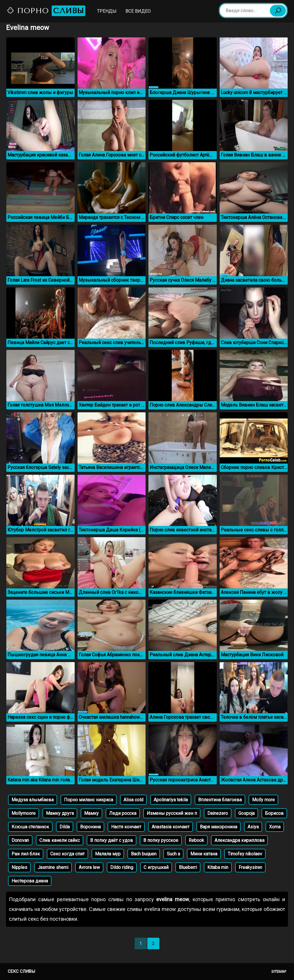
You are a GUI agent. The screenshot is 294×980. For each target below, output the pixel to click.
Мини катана (204, 854)
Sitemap (279, 972)
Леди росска (123, 813)
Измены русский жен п (172, 813)
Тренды (107, 11)
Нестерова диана (30, 881)
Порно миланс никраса (89, 800)
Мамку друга (60, 813)
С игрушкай (156, 867)
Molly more (263, 800)
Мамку (91, 813)
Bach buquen (144, 854)
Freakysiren (250, 867)
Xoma (275, 827)
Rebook (196, 840)
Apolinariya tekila (171, 800)
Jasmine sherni (53, 867)
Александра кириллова (239, 840)
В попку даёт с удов (112, 840)
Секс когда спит (67, 854)
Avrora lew (89, 867)
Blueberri (188, 867)
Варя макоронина (218, 827)
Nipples (19, 867)
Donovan (20, 840)
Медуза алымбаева (33, 800)
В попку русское (161, 840)
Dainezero (218, 813)
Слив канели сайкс (60, 840)
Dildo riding (122, 867)
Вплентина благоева (220, 800)
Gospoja (246, 813)
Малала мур (108, 854)
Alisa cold (133, 800)
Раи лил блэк (26, 854)
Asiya (253, 827)
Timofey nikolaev (245, 854)
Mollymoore (24, 813)
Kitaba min (218, 867)
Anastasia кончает (171, 827)
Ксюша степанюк (30, 827)
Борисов (274, 813)
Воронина (90, 827)
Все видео (138, 11)
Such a (173, 854)
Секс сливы (21, 971)
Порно (46, 11)
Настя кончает (126, 827)
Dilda (65, 827)
